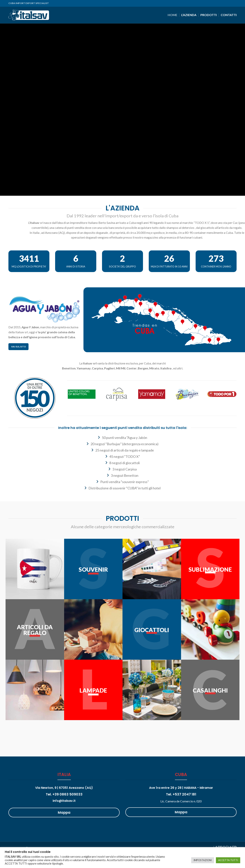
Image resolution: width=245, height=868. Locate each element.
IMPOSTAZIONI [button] (203, 860)
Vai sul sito (18, 347)
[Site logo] (29, 15)
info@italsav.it (64, 801)
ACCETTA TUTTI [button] (228, 860)
